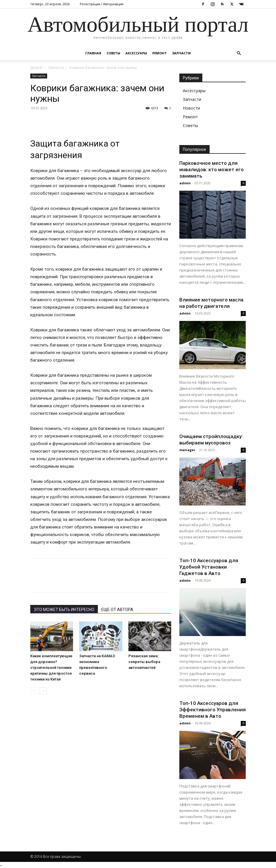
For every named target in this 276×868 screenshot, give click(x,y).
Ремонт (160, 53)
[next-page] (43, 691)
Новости (191, 108)
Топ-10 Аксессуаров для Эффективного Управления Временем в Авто (213, 710)
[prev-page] (34, 691)
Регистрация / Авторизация (102, 4)
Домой (36, 68)
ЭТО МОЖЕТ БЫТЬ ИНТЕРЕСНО (64, 610)
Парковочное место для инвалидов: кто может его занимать (212, 169)
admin (185, 183)
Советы (113, 53)
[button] (239, 53)
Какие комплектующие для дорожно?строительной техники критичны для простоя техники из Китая (51, 668)
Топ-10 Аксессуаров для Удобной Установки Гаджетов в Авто (209, 567)
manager (187, 450)
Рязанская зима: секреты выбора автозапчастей (144, 662)
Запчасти (181, 53)
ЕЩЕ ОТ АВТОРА (117, 610)
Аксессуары (136, 53)
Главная (93, 53)
